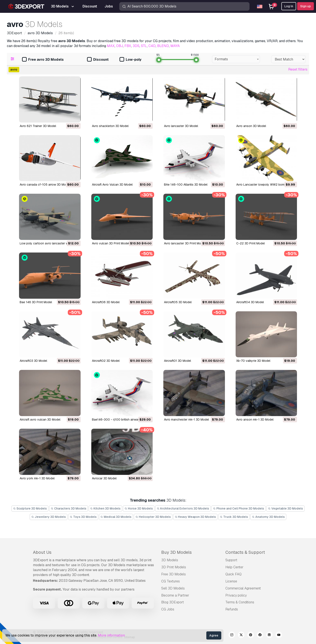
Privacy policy (236, 595)
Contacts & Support (245, 552)
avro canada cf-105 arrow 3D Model (45, 185)
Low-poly (130, 60)
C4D (152, 46)
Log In (289, 6)
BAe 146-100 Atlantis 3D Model (186, 185)
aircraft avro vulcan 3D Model (40, 419)
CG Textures (171, 581)
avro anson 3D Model (251, 126)
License (231, 581)
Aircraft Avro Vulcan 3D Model (112, 185)
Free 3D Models (174, 574)
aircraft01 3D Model (177, 361)
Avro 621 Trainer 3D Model (38, 126)
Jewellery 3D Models (49, 517)
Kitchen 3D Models (106, 508)
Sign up (306, 6)
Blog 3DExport (173, 602)
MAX (111, 46)
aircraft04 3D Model (250, 302)
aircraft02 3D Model (106, 361)
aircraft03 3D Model (33, 361)
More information (111, 635)
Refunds (232, 609)
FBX (128, 46)
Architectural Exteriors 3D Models (183, 508)
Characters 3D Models (69, 508)
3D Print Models (174, 567)
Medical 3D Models (116, 517)
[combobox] (236, 59)
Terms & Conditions (240, 602)
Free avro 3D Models (43, 60)
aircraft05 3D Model (178, 302)
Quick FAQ (233, 574)
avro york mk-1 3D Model (37, 478)
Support (231, 560)
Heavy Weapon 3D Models (195, 517)
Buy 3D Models (176, 552)
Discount (98, 60)
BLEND (163, 46)
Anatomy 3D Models (268, 517)
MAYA (175, 46)
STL (144, 46)
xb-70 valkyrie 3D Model (253, 361)
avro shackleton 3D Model (110, 126)
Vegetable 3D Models (285, 508)
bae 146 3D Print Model (36, 302)
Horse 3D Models (139, 508)
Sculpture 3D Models (30, 508)
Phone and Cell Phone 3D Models (238, 508)
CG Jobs (168, 609)
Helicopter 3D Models (153, 517)
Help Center (234, 567)
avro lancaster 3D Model (181, 126)
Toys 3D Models (83, 517)
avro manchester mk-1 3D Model (186, 419)
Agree (214, 635)
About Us (42, 552)
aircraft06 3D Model (106, 302)
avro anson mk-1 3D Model (255, 419)
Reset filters (298, 69)
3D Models (170, 560)
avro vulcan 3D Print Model (111, 243)
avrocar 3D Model (104, 478)
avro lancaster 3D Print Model (185, 243)
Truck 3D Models (234, 517)
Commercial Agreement (243, 588)
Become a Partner (175, 595)
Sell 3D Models (173, 588)
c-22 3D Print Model (250, 243)
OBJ (120, 46)
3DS (136, 46)
